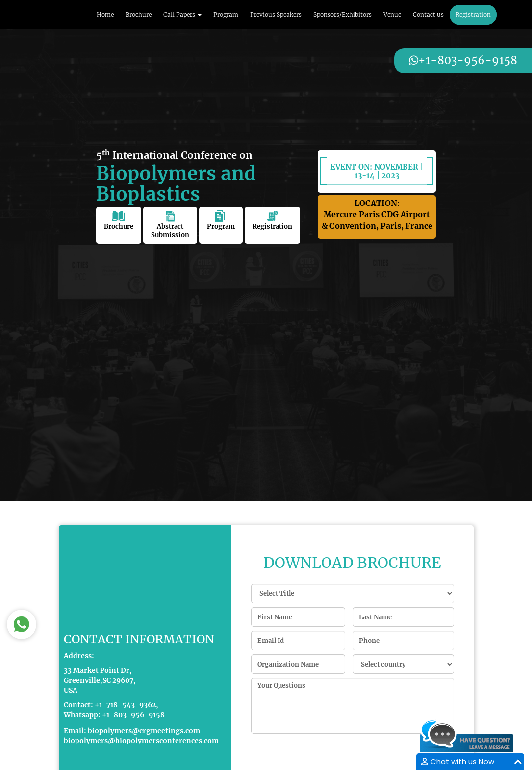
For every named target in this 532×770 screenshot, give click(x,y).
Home (105, 14)
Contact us (428, 14)
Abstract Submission (170, 225)
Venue (392, 14)
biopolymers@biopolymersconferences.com (141, 741)
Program (226, 14)
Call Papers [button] (182, 14)
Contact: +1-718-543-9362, (111, 705)
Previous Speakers (276, 14)
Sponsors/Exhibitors (342, 14)
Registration (473, 14)
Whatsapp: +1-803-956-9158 (114, 715)
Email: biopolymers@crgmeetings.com (132, 731)
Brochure (139, 14)
